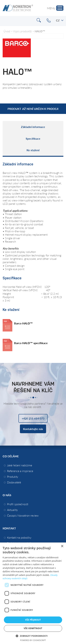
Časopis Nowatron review (23, 515)
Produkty (13, 477)
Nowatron (18, 8)
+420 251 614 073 (49, 20)
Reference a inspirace (20, 471)
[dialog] (33, 593)
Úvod (7, 31)
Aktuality (12, 510)
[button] (33, 636)
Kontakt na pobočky (19, 537)
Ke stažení (33, 150)
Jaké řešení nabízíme (20, 465)
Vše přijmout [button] (33, 620)
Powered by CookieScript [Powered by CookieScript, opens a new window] (33, 640)
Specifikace (33, 139)
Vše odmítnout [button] (33, 628)
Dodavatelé (14, 482)
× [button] (62, 546)
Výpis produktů (22, 31)
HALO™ (40, 31)
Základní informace (33, 127)
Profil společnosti (18, 504)
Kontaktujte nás (33, 429)
